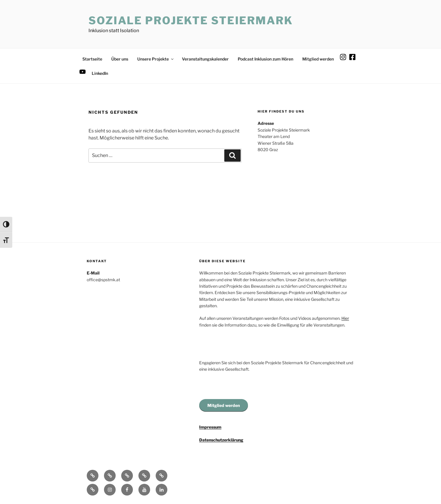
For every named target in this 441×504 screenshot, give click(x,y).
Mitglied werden (318, 59)
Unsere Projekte (156, 59)
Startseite (92, 59)
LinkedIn (100, 73)
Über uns (120, 59)
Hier (345, 318)
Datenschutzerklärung (221, 440)
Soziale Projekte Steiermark (191, 20)
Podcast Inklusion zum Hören (265, 59)
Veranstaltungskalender (205, 59)
